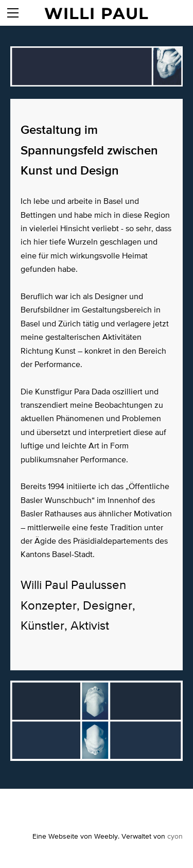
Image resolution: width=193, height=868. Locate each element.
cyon (175, 836)
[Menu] (13, 13)
